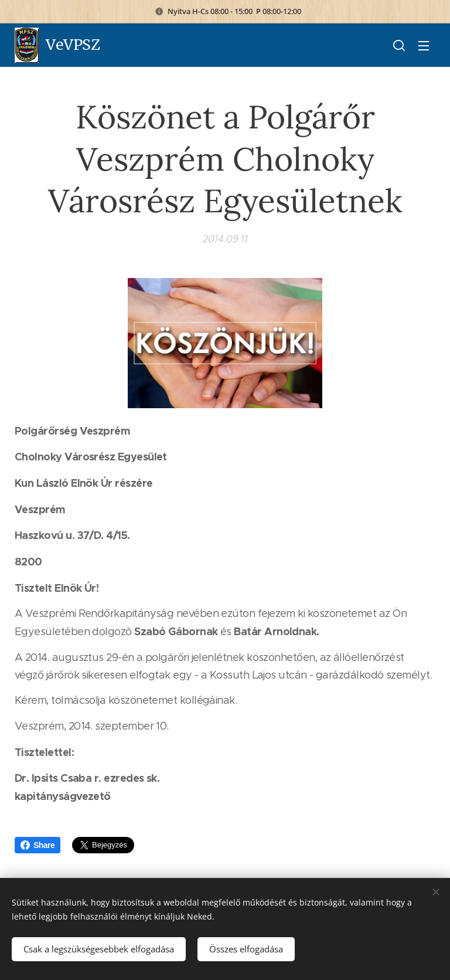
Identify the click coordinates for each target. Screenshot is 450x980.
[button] (399, 45)
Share (37, 845)
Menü (424, 46)
